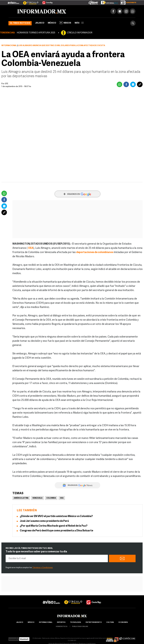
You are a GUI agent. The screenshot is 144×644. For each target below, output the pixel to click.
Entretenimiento (94, 622)
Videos (65, 23)
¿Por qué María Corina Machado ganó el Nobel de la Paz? (54, 526)
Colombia (51, 498)
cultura (110, 622)
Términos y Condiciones (43, 568)
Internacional (9, 46)
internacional (46, 622)
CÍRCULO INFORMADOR (80, 33)
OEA (62, 498)
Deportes (61, 622)
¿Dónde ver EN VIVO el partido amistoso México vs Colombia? (56, 516)
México (52, 23)
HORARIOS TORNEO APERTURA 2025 (36, 33)
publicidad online (80, 627)
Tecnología (76, 622)
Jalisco (40, 23)
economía (123, 622)
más (79, 23)
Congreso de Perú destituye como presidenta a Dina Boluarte (56, 531)
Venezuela (37, 498)
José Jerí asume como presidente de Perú (44, 521)
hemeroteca (62, 627)
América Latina (21, 498)
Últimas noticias (20, 23)
